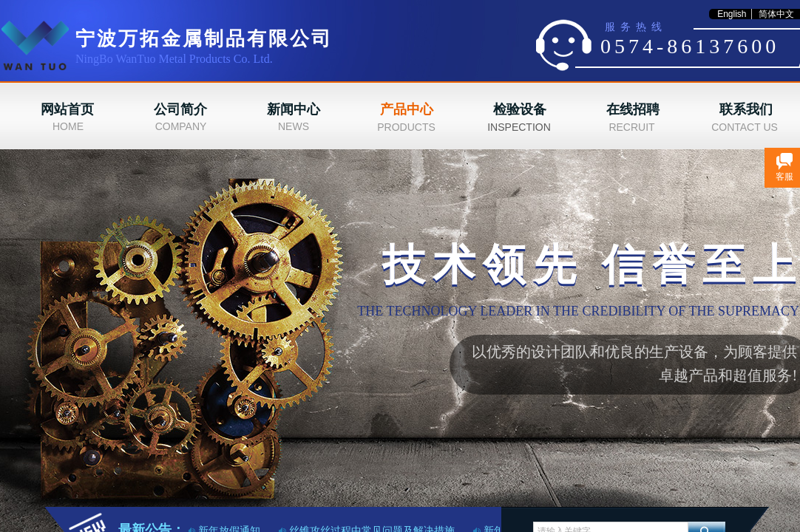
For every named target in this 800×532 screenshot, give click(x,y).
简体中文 (776, 14)
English (732, 14)
